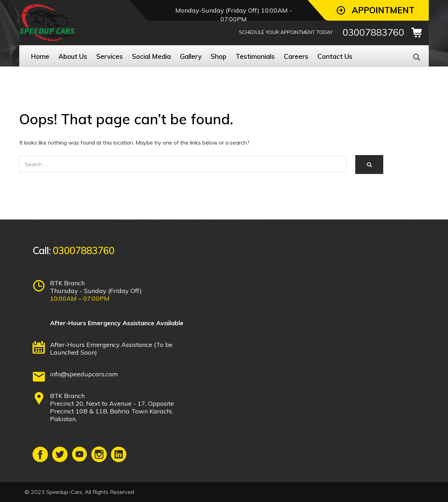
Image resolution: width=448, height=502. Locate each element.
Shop (219, 56)
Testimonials (255, 56)
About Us (73, 56)
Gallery (191, 56)
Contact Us (335, 56)
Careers (296, 56)
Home (40, 56)
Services (110, 56)
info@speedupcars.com (84, 374)
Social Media (151, 56)
